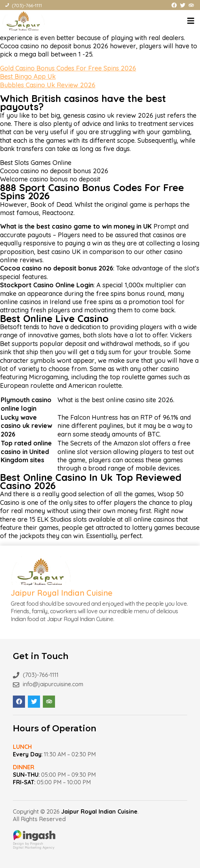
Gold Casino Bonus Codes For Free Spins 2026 (68, 68)
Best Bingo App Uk (28, 76)
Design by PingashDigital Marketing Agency (34, 843)
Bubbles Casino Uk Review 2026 (48, 85)
